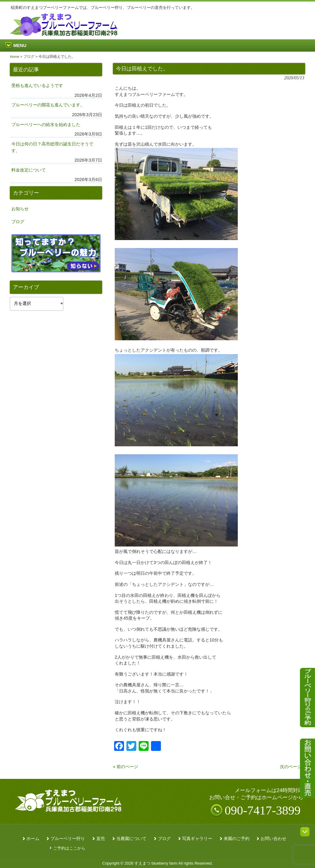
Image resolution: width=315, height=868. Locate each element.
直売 (101, 839)
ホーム (33, 839)
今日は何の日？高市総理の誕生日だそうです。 (52, 147)
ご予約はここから (69, 848)
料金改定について (29, 170)
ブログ (18, 222)
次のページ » (293, 767)
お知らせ (20, 209)
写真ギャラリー (197, 839)
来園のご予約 (237, 839)
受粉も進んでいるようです (37, 85)
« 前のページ (126, 767)
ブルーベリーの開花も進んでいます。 (48, 105)
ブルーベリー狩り (68, 839)
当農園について (131, 839)
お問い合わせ (273, 839)
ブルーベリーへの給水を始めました (46, 124)
